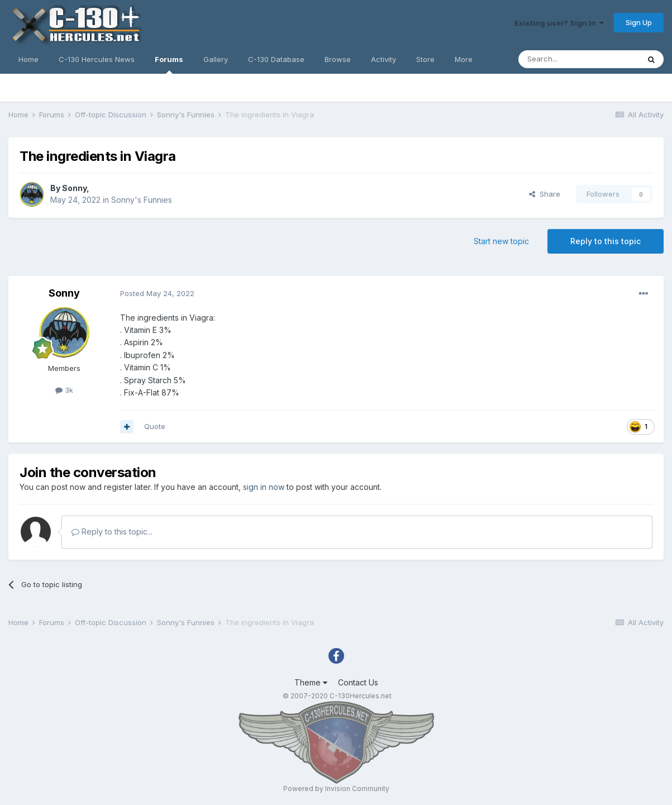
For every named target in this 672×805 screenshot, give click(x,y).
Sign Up (639, 22)
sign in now (264, 487)
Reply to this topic (606, 241)
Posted (157, 293)
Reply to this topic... (112, 532)
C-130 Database (276, 59)
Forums (169, 64)
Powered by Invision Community (336, 789)
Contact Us (358, 682)
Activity (383, 59)
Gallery (216, 59)
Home (28, 59)
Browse (338, 59)
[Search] (579, 59)
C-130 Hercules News (97, 59)
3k (64, 390)
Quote (155, 426)
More (464, 59)
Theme (311, 682)
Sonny (74, 188)
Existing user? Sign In (559, 23)
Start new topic (501, 241)
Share (545, 194)
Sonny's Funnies (142, 200)
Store (425, 59)
